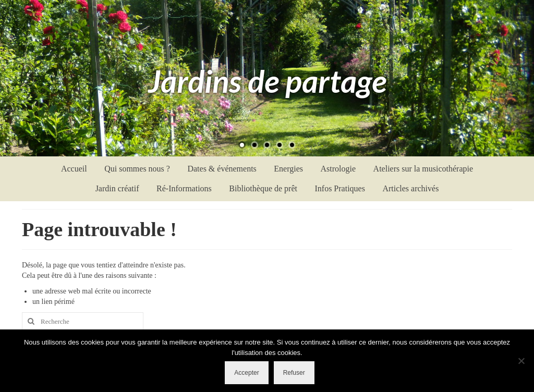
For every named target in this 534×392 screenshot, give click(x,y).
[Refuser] (521, 361)
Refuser (294, 373)
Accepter (246, 373)
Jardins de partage (267, 81)
